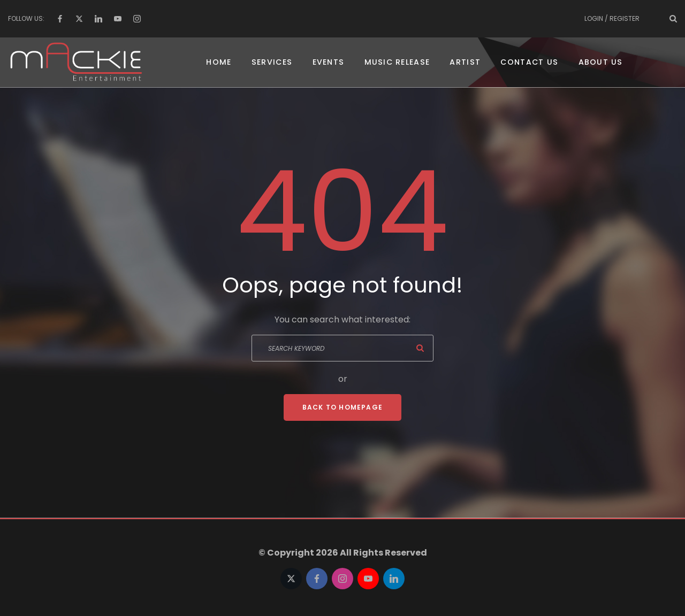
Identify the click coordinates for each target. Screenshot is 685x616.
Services (275, 64)
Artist (465, 64)
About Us (598, 64)
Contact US (528, 64)
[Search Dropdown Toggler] (673, 19)
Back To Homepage (342, 411)
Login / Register (612, 18)
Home (222, 64)
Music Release (398, 64)
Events (330, 64)
